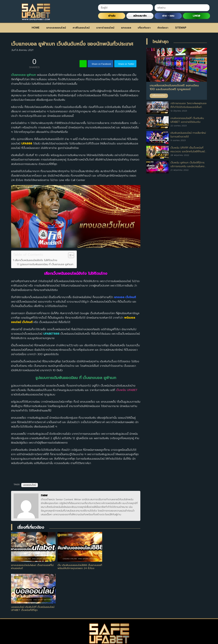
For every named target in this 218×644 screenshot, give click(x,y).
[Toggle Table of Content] (69, 255)
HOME (36, 28)
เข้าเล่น (112, 16)
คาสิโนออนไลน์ (81, 28)
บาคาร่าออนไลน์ (105, 28)
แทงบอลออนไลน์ (56, 28)
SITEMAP (181, 28)
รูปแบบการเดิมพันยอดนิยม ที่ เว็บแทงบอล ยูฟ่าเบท (47, 264)
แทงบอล (126, 28)
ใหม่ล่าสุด (161, 42)
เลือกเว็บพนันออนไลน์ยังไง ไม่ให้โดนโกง (36, 260)
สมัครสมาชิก (140, 16)
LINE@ (196, 16)
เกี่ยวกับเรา (144, 28)
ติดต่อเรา (163, 28)
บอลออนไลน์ (30, 485)
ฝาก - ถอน (168, 16)
